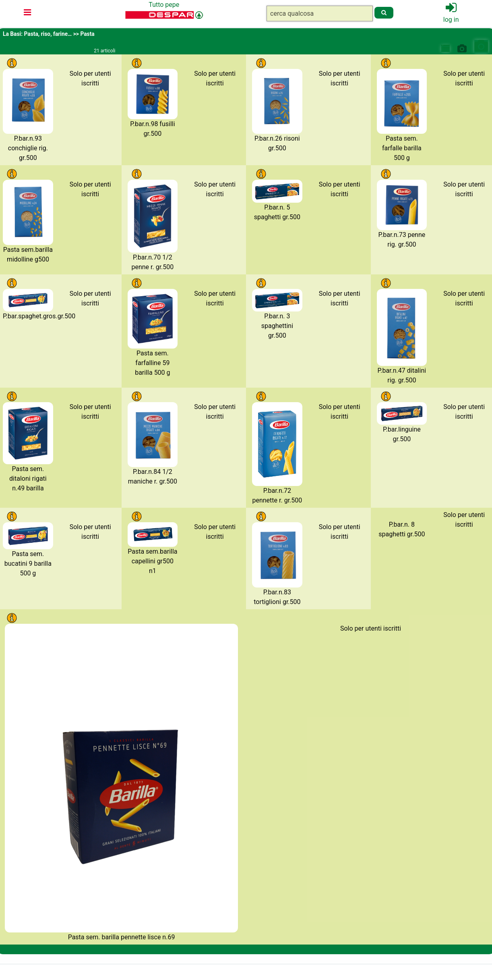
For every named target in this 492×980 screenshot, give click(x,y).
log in (451, 20)
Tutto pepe (164, 5)
